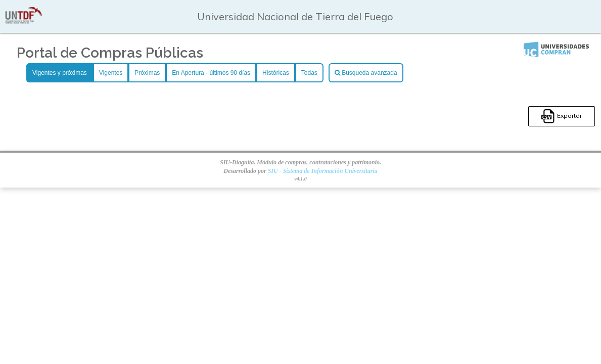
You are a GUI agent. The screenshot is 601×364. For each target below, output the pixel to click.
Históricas (276, 73)
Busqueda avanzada (366, 73)
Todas (309, 73)
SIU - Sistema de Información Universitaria (323, 171)
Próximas (147, 73)
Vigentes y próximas (60, 73)
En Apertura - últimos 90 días (211, 73)
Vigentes (111, 73)
